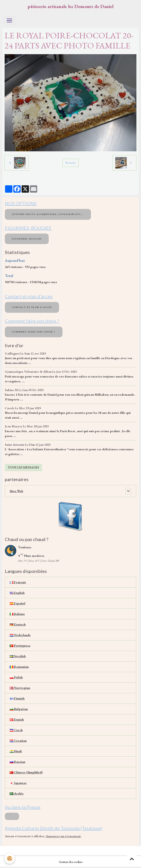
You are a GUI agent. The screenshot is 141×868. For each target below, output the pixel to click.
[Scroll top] (132, 859)
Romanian (19, 667)
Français (18, 582)
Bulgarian (19, 709)
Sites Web (16, 491)
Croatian (18, 741)
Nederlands (20, 635)
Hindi (16, 751)
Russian (17, 762)
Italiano (17, 614)
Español (17, 603)
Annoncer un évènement (63, 836)
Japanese (18, 783)
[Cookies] (10, 858)
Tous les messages (23, 467)
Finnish (17, 698)
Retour (70, 163)
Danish (17, 719)
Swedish (18, 656)
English (17, 593)
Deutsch (18, 624)
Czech (16, 730)
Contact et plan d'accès (32, 307)
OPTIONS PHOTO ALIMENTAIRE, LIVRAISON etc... (48, 214)
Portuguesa (20, 645)
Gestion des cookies (71, 862)
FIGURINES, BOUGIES (27, 239)
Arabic (17, 793)
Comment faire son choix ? (34, 332)
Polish (16, 677)
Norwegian (20, 688)
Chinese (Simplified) (26, 772)
